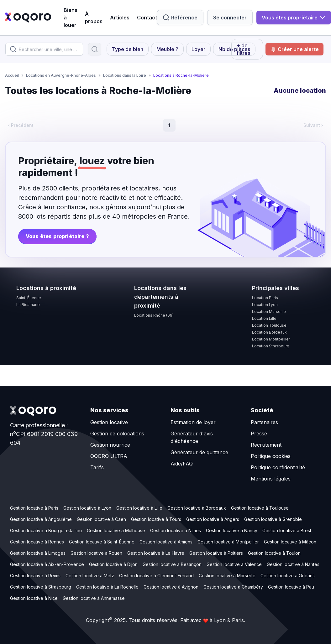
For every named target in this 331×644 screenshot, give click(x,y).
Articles (120, 18)
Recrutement (266, 445)
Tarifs (97, 467)
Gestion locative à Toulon (274, 553)
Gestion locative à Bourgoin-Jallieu (46, 530)
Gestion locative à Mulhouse (116, 530)
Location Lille (264, 318)
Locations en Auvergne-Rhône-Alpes (61, 75)
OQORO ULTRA (109, 456)
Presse (259, 434)
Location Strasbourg (271, 346)
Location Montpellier (271, 339)
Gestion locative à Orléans (288, 576)
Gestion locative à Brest (287, 530)
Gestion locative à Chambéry (233, 587)
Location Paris (265, 298)
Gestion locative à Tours (156, 519)
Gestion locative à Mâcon (290, 542)
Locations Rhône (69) (154, 315)
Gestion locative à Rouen (96, 553)
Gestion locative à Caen (101, 519)
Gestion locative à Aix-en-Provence (47, 564)
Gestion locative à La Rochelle (107, 587)
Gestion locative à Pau (291, 587)
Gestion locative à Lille (139, 508)
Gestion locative (109, 422)
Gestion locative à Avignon (171, 587)
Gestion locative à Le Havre (156, 553)
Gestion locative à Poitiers (216, 553)
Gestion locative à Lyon (87, 508)
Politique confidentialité (278, 467)
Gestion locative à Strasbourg (41, 587)
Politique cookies (271, 456)
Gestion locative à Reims (35, 576)
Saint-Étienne (29, 298)
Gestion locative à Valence (234, 564)
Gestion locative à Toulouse (260, 508)
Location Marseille (269, 312)
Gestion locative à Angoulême (41, 519)
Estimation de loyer (193, 422)
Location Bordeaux (269, 332)
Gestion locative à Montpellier (228, 542)
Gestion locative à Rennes (37, 542)
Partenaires (264, 422)
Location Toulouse (269, 325)
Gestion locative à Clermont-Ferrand (156, 576)
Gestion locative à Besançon (172, 564)
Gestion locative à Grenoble (273, 519)
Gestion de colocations (117, 434)
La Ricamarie (28, 305)
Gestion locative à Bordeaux (197, 508)
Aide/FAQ (182, 464)
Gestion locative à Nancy (232, 530)
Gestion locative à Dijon (113, 564)
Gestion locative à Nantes (293, 564)
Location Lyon (265, 305)
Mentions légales (271, 479)
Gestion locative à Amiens (166, 542)
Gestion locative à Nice (34, 598)
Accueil (12, 75)
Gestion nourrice (110, 445)
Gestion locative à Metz (90, 576)
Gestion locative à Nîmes (176, 530)
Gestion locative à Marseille (227, 576)
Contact (147, 18)
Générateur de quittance (199, 452)
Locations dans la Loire (125, 75)
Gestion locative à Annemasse (94, 598)
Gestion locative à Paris (34, 508)
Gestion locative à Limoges (38, 553)
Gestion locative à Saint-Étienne (102, 542)
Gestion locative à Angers (213, 519)
